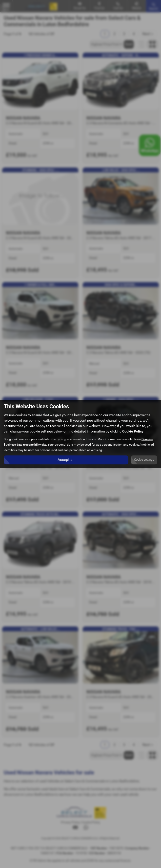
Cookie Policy (133, 432)
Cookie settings (144, 460)
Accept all (66, 460)
